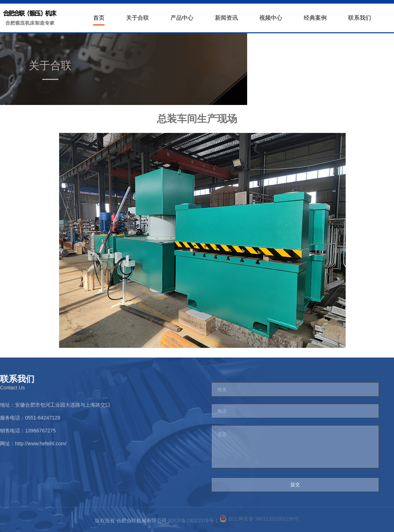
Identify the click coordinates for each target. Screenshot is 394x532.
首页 (99, 18)
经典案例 (315, 18)
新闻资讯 (226, 18)
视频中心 (271, 18)
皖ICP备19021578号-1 (194, 521)
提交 (295, 485)
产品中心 (182, 18)
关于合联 (138, 18)
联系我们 (360, 18)
